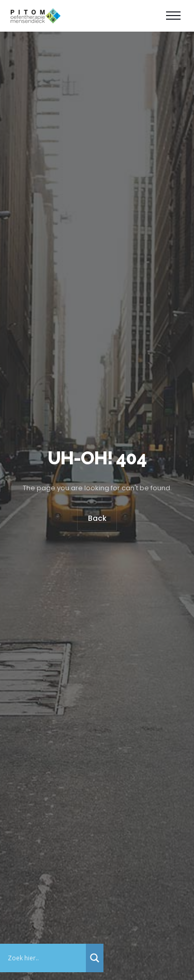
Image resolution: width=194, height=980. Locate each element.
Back (97, 519)
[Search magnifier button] (95, 958)
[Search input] (46, 958)
